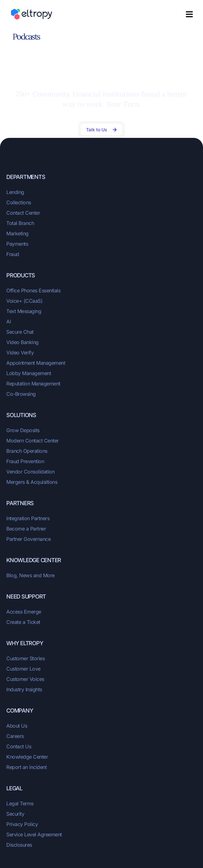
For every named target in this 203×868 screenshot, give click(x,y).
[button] (189, 14)
